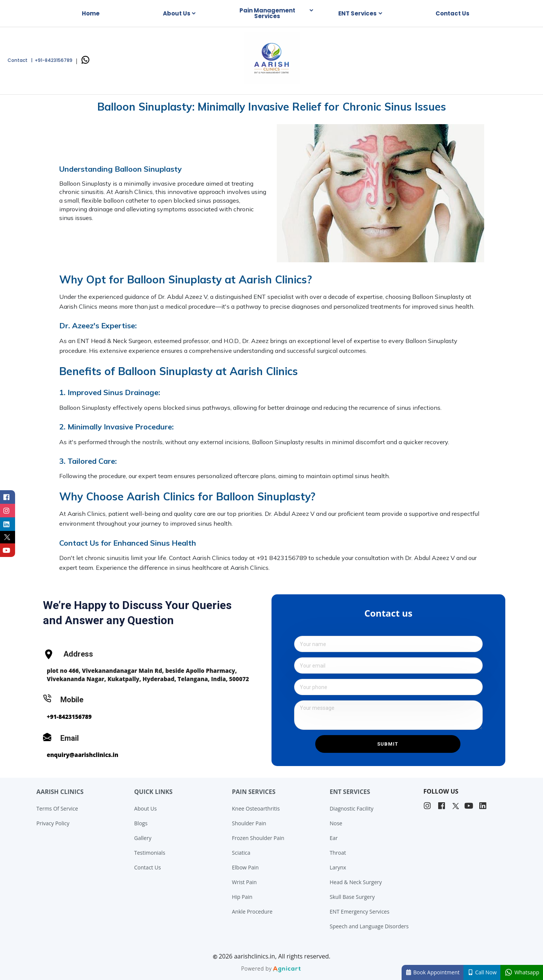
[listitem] (428, 806)
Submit (388, 744)
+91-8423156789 (69, 717)
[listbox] (181, 14)
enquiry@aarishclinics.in (83, 755)
